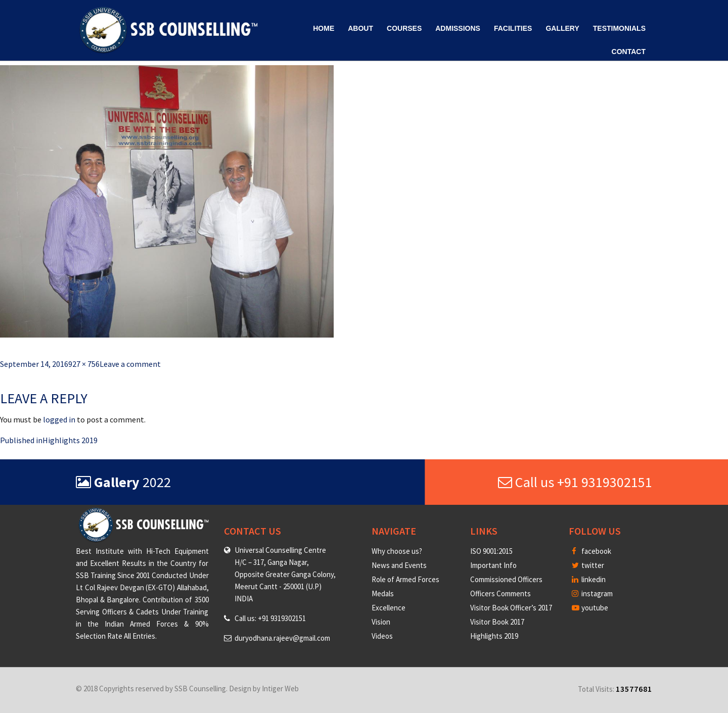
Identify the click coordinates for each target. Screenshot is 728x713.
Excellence (389, 608)
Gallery (562, 28)
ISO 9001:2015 (491, 551)
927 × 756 (84, 364)
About (360, 28)
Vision (381, 622)
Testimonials (619, 28)
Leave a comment (130, 364)
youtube (590, 608)
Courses (404, 28)
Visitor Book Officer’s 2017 (511, 608)
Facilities (513, 28)
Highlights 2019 (494, 636)
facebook (591, 551)
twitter (588, 565)
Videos (382, 636)
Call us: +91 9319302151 (270, 618)
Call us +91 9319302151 (575, 482)
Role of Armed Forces (405, 579)
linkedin (589, 579)
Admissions (458, 28)
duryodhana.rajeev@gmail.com (282, 638)
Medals (383, 593)
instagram (592, 593)
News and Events (399, 565)
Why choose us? (397, 551)
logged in (59, 419)
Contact (629, 52)
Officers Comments (500, 593)
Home (324, 28)
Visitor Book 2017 (497, 622)
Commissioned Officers (506, 579)
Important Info (493, 565)
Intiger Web (280, 688)
